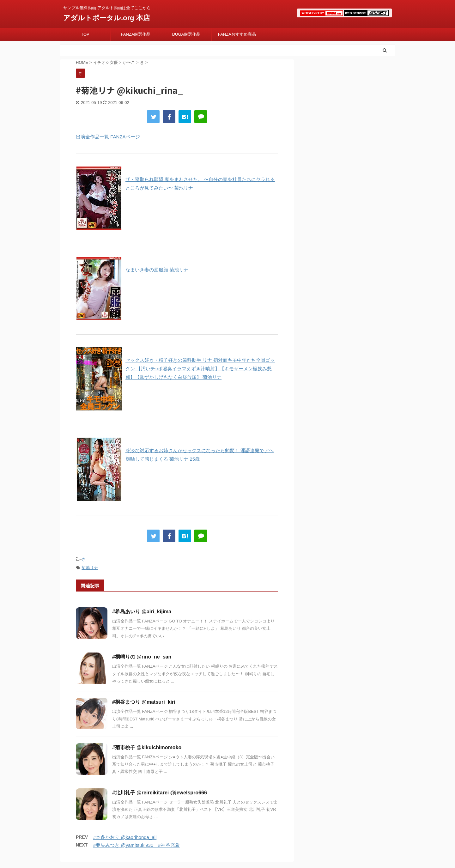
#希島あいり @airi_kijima (142, 612)
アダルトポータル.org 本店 (107, 18)
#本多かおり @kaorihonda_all (125, 837)
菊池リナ (90, 568)
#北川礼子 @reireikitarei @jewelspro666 (160, 793)
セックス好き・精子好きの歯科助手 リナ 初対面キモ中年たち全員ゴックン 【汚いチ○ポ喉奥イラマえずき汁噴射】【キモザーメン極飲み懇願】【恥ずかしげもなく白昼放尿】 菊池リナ (200, 369)
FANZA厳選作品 (136, 34)
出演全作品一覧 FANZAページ (108, 137)
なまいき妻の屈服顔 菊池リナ (157, 270)
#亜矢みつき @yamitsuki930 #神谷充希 (136, 845)
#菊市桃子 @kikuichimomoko (147, 747)
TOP (85, 34)
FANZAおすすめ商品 (237, 34)
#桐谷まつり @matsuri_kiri (144, 702)
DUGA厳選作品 (186, 34)
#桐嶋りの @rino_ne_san (142, 657)
